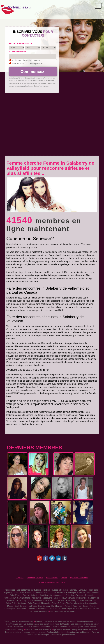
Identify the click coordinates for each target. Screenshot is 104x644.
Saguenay (8, 593)
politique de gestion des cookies (35, 83)
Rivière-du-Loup (80, 609)
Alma (82, 601)
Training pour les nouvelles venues (19, 621)
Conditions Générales (35, 81)
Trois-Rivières (26, 593)
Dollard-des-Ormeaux (75, 595)
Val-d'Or (61, 601)
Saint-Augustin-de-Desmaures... (64, 611)
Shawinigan (59, 595)
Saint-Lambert (57, 606)
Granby (26, 595)
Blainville (34, 595)
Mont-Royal (67, 609)
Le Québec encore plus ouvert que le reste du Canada (46, 624)
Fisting (20, 629)
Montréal (46, 590)
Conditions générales (35, 578)
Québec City (57, 590)
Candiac (31, 609)
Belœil (85, 606)
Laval (66, 590)
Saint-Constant (21, 606)
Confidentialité (52, 578)
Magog (10, 606)
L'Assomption (10, 609)
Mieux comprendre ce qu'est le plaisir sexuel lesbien (74, 627)
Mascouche (47, 598)
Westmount (21, 609)
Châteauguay (10, 598)
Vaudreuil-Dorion (35, 601)
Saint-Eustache (24, 598)
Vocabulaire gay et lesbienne (63, 635)
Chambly (93, 603)
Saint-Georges (72, 601)
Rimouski (89, 595)
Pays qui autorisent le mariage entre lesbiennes (25, 632)
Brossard (81, 593)
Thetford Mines (72, 603)
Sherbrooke (93, 590)
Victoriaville (36, 598)
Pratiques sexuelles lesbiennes (85, 629)
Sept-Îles (84, 603)
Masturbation (10, 629)
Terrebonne (38, 593)
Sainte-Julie (11, 603)
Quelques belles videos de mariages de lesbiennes (68, 632)
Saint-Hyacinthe (46, 595)
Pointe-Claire (91, 601)
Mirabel (57, 598)
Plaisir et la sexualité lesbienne (38, 629)
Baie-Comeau (44, 606)
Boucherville (81, 598)
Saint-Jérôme (15, 595)
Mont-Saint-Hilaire (41, 611)
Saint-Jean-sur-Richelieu (54, 593)
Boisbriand (22, 603)
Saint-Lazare (94, 609)
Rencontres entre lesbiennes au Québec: (23, 590)
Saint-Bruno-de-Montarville (39, 603)
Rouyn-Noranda (68, 598)
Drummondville (93, 593)
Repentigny (71, 593)
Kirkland (68, 606)
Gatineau (73, 590)
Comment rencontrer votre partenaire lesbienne (55, 621)
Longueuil (83, 590)
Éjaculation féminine (61, 629)
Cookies (64, 578)
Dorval (29, 611)
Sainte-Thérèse (58, 603)
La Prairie (33, 606)
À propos (20, 578)
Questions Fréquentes (79, 578)
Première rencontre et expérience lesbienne (32, 627)
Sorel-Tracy (22, 601)
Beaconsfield (55, 609)
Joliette (93, 606)
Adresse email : (19, 52)
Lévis (16, 593)
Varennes (77, 606)
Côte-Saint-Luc (50, 601)
